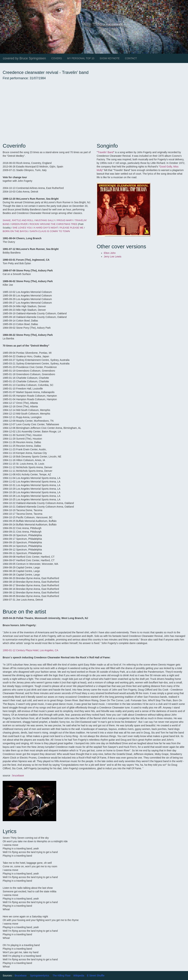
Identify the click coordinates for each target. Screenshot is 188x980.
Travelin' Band (105, 152)
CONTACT (131, 58)
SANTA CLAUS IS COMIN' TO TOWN (50, 231)
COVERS (57, 58)
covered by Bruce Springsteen (24, 58)
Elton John (110, 253)
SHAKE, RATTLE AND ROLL (18, 220)
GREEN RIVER (19, 224)
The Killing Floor (62, 976)
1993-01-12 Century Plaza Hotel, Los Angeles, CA (30, 650)
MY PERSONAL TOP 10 (81, 58)
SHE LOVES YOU (22, 228)
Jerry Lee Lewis (113, 257)
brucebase (18, 776)
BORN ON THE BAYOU (15, 231)
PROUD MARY (65, 220)
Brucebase (21, 976)
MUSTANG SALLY (45, 220)
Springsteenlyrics (40, 976)
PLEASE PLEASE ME (72, 228)
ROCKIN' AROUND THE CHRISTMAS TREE (54, 224)
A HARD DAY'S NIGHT (46, 228)
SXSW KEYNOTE (110, 58)
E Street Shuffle (96, 976)
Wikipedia (79, 976)
